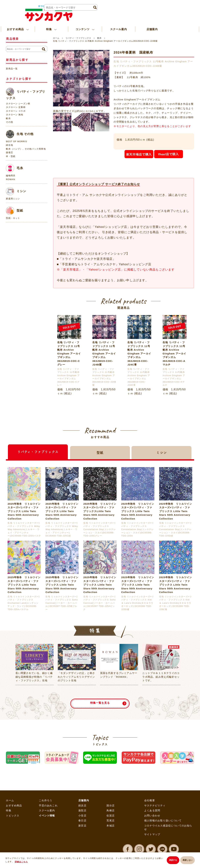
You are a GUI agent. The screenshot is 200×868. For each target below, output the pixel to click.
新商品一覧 (12, 69)
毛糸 (14, 168)
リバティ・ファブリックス (78, 38)
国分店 (111, 805)
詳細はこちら (23, 862)
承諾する (171, 861)
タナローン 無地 (14, 115)
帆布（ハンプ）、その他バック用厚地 (26, 149)
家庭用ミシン (13, 199)
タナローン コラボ (16, 111)
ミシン (16, 191)
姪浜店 (82, 805)
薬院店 (82, 810)
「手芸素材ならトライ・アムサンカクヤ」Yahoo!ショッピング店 (105, 264)
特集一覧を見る (100, 701)
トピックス (13, 816)
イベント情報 (47, 816)
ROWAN (10, 179)
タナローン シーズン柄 (18, 104)
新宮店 (82, 826)
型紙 (14, 211)
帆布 (99, 38)
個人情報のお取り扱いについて (163, 820)
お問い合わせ (152, 816)
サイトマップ (152, 834)
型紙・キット (13, 218)
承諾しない (187, 861)
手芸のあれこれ (48, 805)
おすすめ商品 (14, 805)
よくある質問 (152, 810)
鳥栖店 (111, 810)
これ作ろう (46, 800)
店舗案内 (152, 24)
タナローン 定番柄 (16, 107)
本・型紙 (11, 156)
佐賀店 (111, 816)
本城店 (111, 826)
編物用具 (11, 176)
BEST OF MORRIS (16, 141)
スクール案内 (118, 24)
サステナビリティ (155, 805)
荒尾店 (111, 820)
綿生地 (9, 145)
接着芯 (9, 152)
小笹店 (82, 816)
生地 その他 (20, 134)
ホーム (56, 38)
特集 (9, 810)
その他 (9, 122)
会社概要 (150, 800)
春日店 (82, 820)
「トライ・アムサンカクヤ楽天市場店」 (87, 259)
